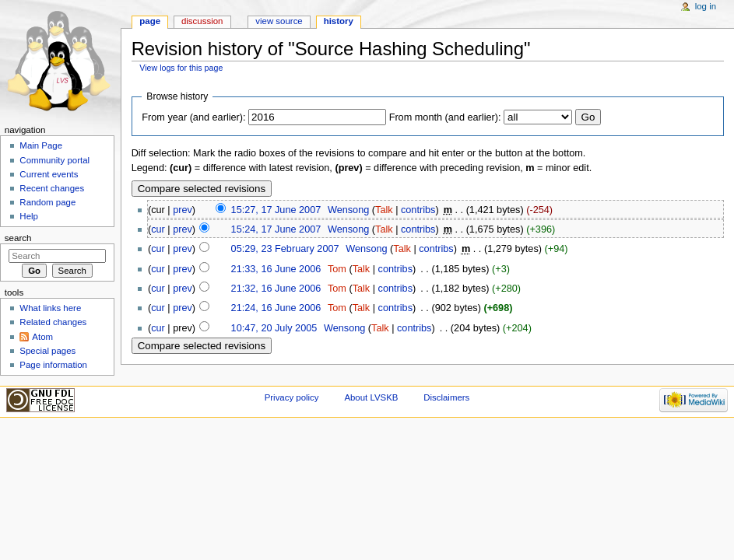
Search (18, 238)
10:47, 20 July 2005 (274, 328)
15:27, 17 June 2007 (276, 210)
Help (29, 216)
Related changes (53, 322)
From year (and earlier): (193, 117)
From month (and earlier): (445, 117)
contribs (418, 210)
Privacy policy (292, 397)
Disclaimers (446, 397)
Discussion (202, 21)
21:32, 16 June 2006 (276, 289)
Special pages (47, 351)
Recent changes (52, 188)
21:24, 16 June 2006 (276, 308)
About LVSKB (371, 397)
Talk (384, 210)
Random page (47, 202)
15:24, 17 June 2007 (276, 229)
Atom (42, 337)
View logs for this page (181, 68)
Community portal (54, 160)
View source (279, 21)
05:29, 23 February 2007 (285, 249)
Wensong (348, 210)
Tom (337, 269)
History (339, 21)
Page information (53, 365)
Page (150, 21)
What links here (50, 308)
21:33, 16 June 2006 (276, 269)
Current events (49, 174)
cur (158, 229)
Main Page (41, 145)
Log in (706, 6)
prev (183, 210)
